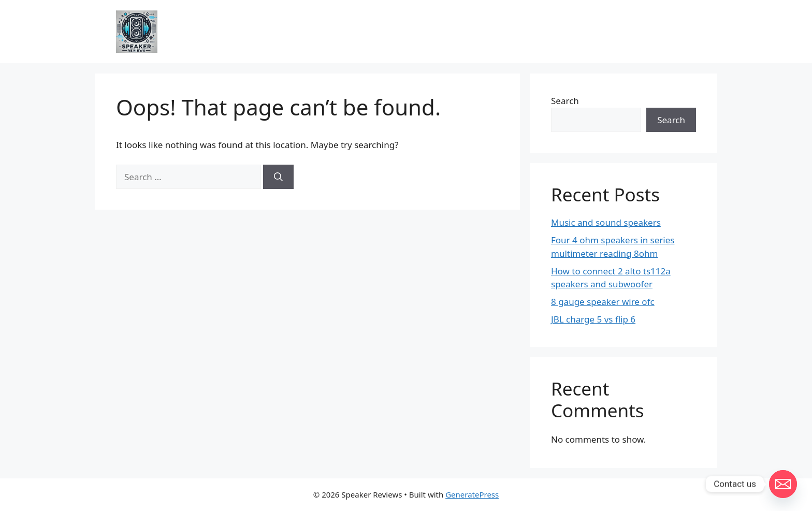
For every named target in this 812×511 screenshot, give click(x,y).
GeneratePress (472, 494)
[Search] (278, 177)
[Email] (783, 484)
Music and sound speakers (606, 222)
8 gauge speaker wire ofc (603, 302)
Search (565, 101)
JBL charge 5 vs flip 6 (593, 319)
